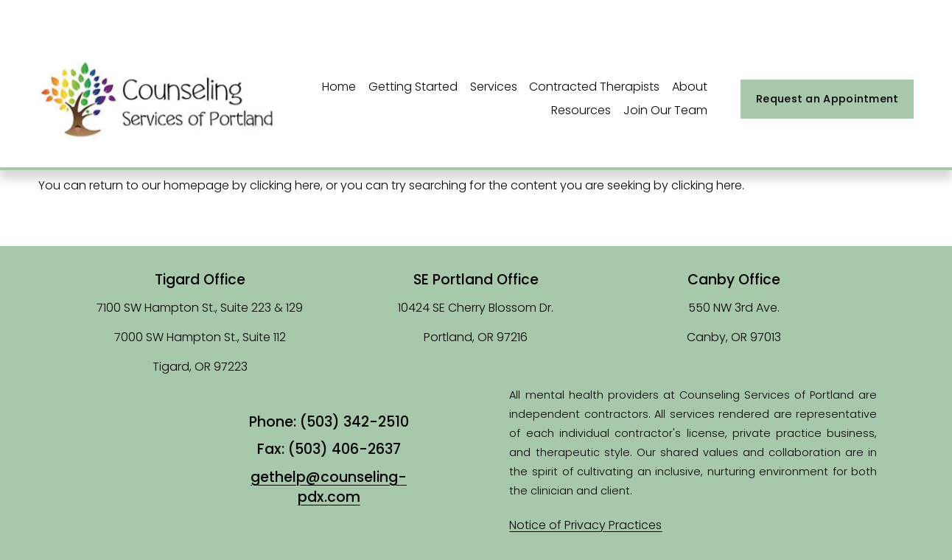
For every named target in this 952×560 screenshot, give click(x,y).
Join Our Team (665, 110)
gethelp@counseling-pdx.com (329, 487)
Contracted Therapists (594, 87)
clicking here (285, 185)
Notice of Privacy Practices (585, 525)
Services (494, 87)
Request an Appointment (827, 99)
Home (339, 87)
